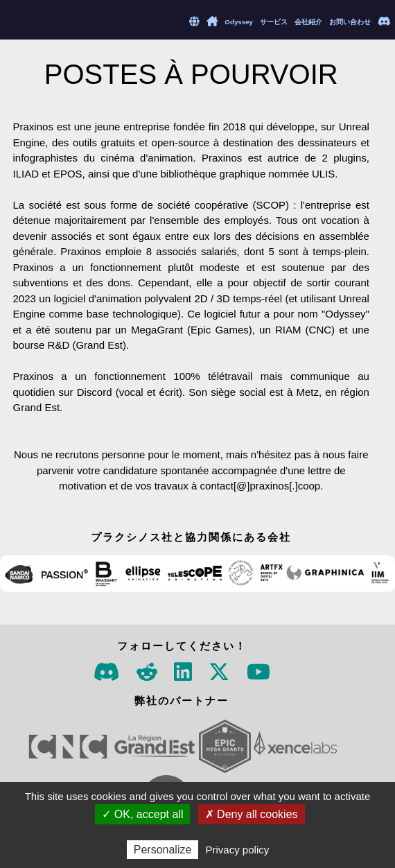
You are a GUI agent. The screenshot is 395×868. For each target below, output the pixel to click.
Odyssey (239, 22)
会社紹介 (308, 22)
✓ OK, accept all (142, 814)
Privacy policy (238, 850)
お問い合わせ (350, 22)
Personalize (163, 850)
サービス (274, 22)
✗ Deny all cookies (252, 814)
